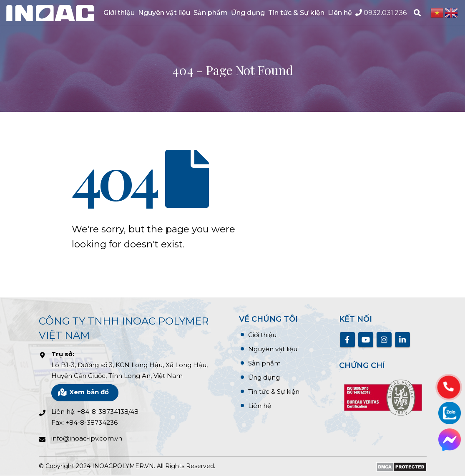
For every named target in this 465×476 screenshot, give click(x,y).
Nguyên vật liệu (164, 13)
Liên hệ (340, 13)
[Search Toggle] (417, 13)
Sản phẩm (211, 13)
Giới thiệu (119, 13)
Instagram (384, 340)
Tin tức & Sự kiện (296, 13)
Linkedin (402, 340)
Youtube (366, 340)
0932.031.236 (381, 13)
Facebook (347, 340)
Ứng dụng (248, 13)
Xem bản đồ (83, 392)
